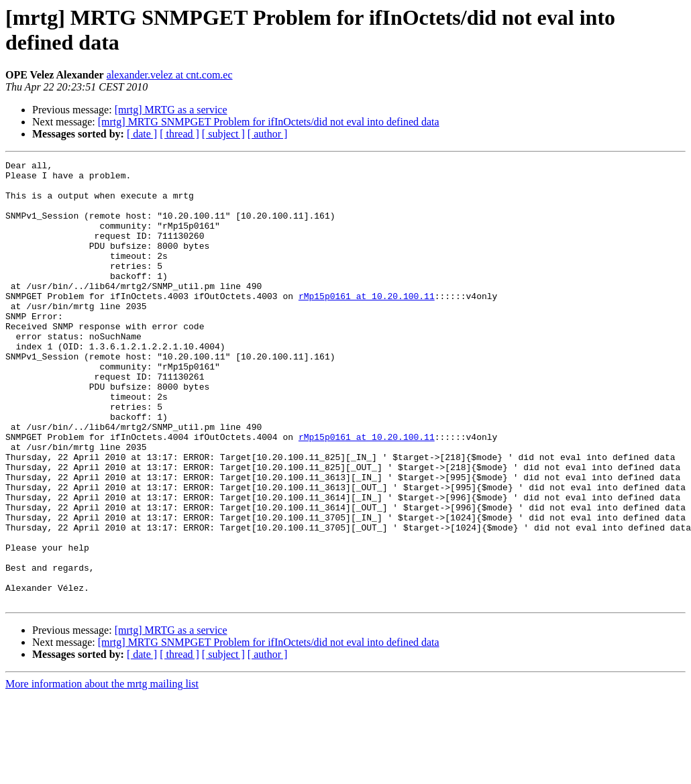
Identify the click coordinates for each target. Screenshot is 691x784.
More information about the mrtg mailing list (102, 772)
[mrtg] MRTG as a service (171, 110)
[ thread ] (179, 134)
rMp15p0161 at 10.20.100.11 (367, 324)
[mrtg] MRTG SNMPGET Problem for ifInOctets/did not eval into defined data (269, 122)
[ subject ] (223, 134)
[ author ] (268, 134)
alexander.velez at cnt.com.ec (170, 75)
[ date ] (142, 134)
